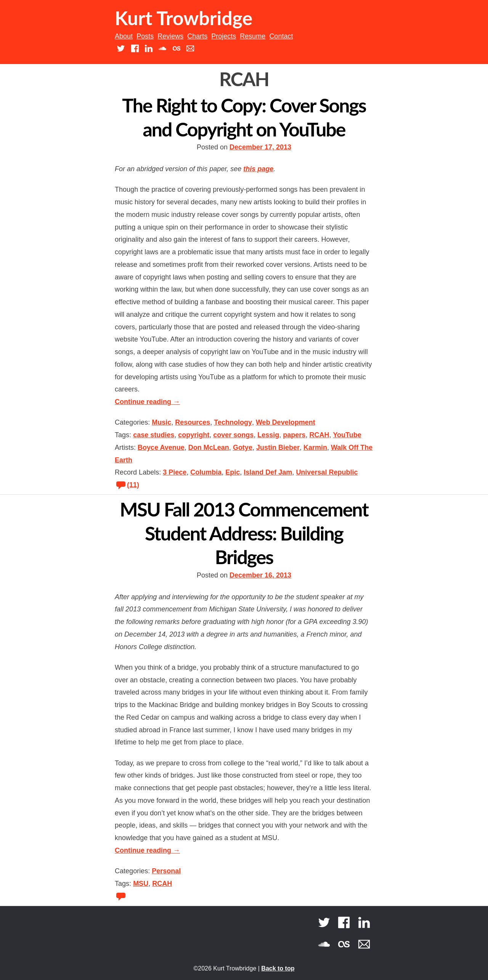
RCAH (319, 435)
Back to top (278, 968)
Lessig (268, 435)
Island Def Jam (268, 472)
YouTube (347, 435)
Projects (224, 36)
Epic (233, 472)
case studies (154, 435)
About (124, 36)
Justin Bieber (278, 447)
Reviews (170, 36)
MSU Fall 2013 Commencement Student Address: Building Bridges (244, 533)
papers (294, 435)
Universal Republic (327, 472)
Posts (145, 36)
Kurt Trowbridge (184, 18)
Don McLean (209, 447)
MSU (141, 884)
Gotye (243, 447)
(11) (127, 485)
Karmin (315, 447)
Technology (233, 422)
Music (161, 422)
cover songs (233, 435)
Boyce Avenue (161, 447)
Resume (253, 36)
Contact (281, 36)
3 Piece (175, 472)
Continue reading (147, 402)
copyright (194, 435)
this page (258, 169)
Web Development (286, 422)
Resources (193, 422)
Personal (166, 871)
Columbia (206, 472)
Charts (197, 36)
